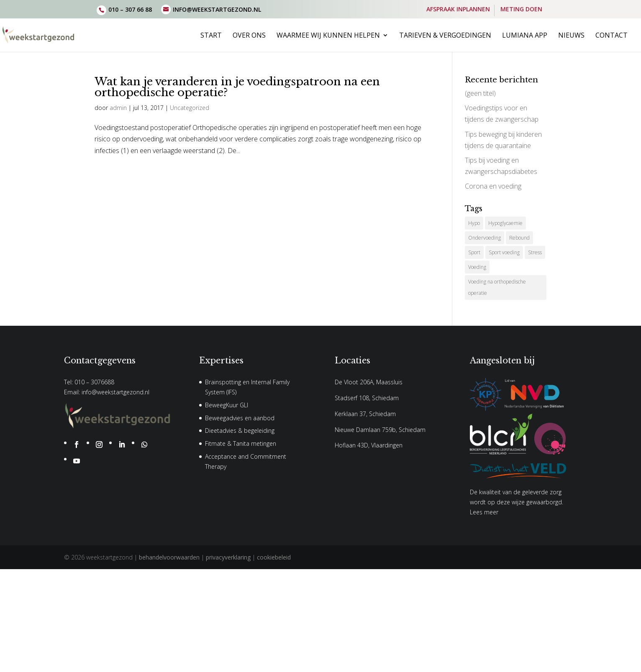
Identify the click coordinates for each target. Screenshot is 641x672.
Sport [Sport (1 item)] (474, 252)
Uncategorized (190, 108)
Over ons (249, 36)
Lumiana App (525, 36)
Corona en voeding (493, 186)
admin (118, 108)
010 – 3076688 (94, 382)
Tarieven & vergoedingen (445, 36)
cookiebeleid (274, 557)
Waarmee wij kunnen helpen (328, 36)
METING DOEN (521, 10)
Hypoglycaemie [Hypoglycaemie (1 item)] (505, 223)
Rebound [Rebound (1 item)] (519, 238)
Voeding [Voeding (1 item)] (477, 267)
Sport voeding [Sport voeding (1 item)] (504, 252)
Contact (612, 36)
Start (211, 36)
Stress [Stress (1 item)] (535, 252)
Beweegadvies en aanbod (240, 418)
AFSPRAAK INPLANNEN (458, 10)
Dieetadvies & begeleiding (240, 431)
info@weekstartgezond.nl (115, 392)
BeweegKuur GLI (227, 405)
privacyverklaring (228, 557)
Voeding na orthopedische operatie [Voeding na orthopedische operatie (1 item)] (497, 287)
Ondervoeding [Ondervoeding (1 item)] (485, 238)
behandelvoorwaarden (169, 557)
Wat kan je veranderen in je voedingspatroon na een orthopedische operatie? (237, 87)
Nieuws (571, 36)
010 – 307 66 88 (130, 9)
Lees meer (484, 512)
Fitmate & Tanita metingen (241, 443)
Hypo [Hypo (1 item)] (474, 223)
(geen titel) (480, 93)
